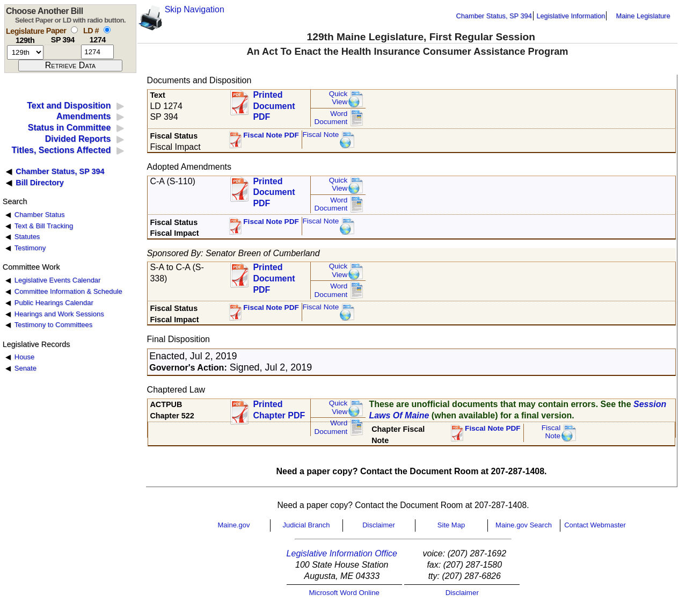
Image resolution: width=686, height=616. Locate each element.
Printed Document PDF (274, 103)
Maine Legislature (643, 16)
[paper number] (63, 52)
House (24, 357)
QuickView (338, 98)
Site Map (451, 525)
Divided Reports (78, 139)
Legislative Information (571, 16)
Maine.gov (234, 525)
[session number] (25, 52)
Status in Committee (70, 128)
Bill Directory (40, 183)
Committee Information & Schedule (68, 291)
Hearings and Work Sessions (59, 314)
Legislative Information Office (342, 553)
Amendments (83, 116)
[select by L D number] (107, 30)
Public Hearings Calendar (54, 303)
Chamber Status (40, 215)
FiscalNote (551, 432)
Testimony (30, 248)
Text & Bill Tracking (44, 226)
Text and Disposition (69, 106)
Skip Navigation (195, 9)
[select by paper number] (74, 30)
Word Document (331, 118)
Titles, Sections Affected (61, 150)
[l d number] (97, 52)
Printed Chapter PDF (279, 410)
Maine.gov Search (524, 525)
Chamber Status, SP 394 (494, 16)
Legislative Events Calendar (58, 280)
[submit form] (70, 66)
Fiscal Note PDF (271, 135)
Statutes (27, 237)
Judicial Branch (306, 525)
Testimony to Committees (53, 325)
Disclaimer (379, 525)
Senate (25, 368)
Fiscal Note (320, 135)
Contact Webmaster (595, 525)
